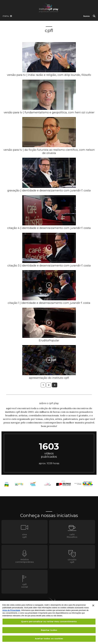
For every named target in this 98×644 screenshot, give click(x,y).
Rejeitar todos (49, 631)
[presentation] (49, 57)
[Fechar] (93, 607)
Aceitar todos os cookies (49, 640)
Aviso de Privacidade (11, 612)
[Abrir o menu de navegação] (7, 16)
